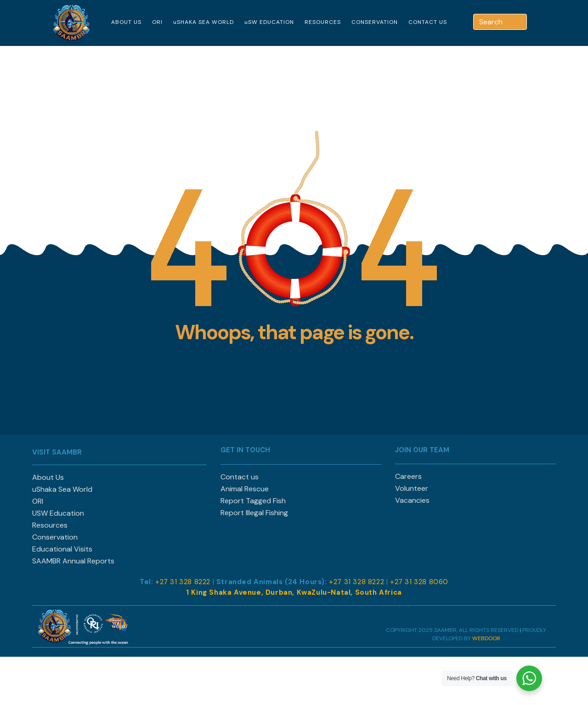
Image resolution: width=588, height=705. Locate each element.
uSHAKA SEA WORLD (204, 22)
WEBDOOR (486, 638)
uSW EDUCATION (269, 22)
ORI (157, 22)
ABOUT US (126, 22)
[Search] (521, 22)
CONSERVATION (375, 22)
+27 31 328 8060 (419, 582)
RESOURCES (323, 22)
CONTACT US (428, 22)
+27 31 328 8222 (183, 582)
